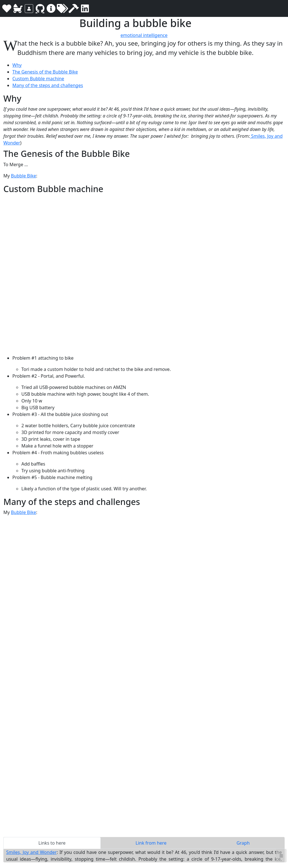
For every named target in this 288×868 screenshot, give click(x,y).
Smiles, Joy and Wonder (31, 852)
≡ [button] (281, 855)
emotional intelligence (144, 35)
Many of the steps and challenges (48, 85)
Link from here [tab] (151, 843)
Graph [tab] (243, 843)
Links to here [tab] (52, 843)
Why (17, 65)
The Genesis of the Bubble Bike (45, 72)
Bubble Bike (23, 176)
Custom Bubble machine (38, 79)
